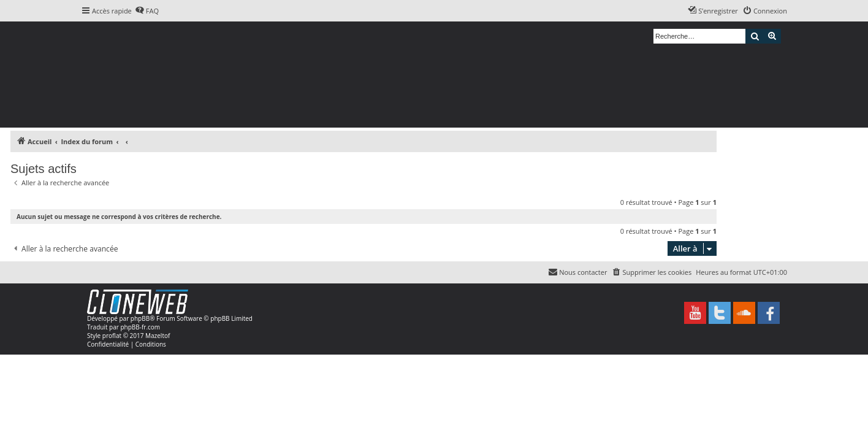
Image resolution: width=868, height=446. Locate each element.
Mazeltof (158, 336)
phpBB (140, 318)
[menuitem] (147, 11)
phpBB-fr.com (140, 327)
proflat (112, 336)
